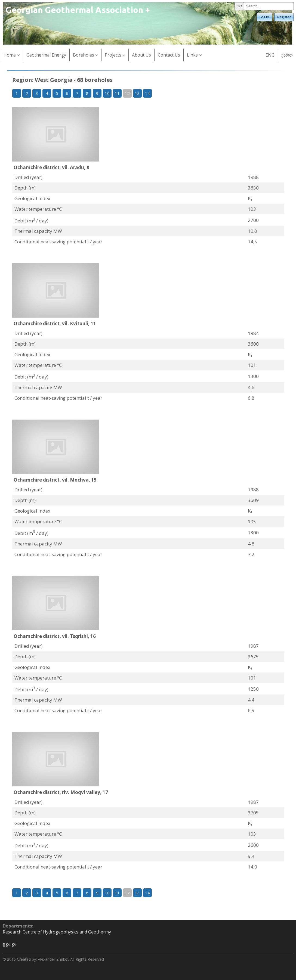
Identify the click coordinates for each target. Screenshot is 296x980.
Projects (115, 55)
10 (107, 93)
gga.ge (10, 944)
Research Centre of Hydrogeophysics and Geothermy (57, 932)
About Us (141, 55)
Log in (264, 17)
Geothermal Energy (46, 55)
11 (117, 93)
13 (137, 93)
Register (284, 17)
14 (147, 93)
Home (12, 55)
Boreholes (85, 55)
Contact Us (169, 55)
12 (127, 93)
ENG (270, 55)
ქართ (287, 55)
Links (194, 55)
